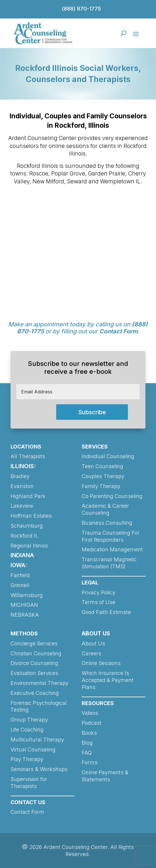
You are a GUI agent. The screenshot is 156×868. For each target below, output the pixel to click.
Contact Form (118, 331)
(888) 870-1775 (81, 9)
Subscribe (92, 412)
